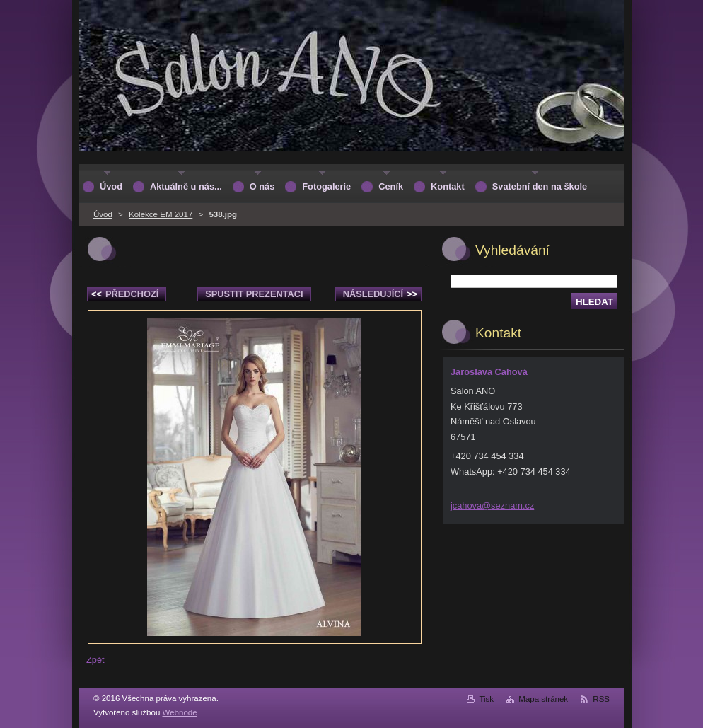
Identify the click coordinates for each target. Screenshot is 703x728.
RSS (601, 699)
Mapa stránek (543, 699)
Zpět (95, 660)
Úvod (103, 214)
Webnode (180, 712)
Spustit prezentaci (254, 294)
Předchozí (125, 294)
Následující (380, 294)
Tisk (486, 699)
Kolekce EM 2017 (161, 214)
